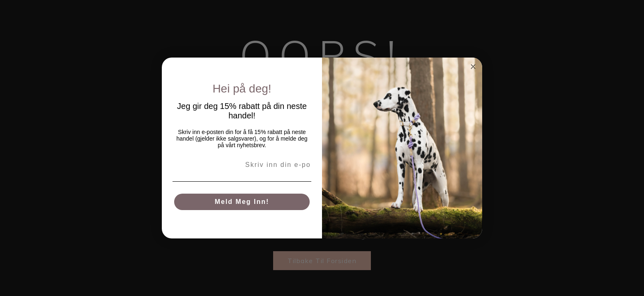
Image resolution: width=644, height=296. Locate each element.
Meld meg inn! (242, 202)
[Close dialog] (473, 67)
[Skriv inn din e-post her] (242, 165)
